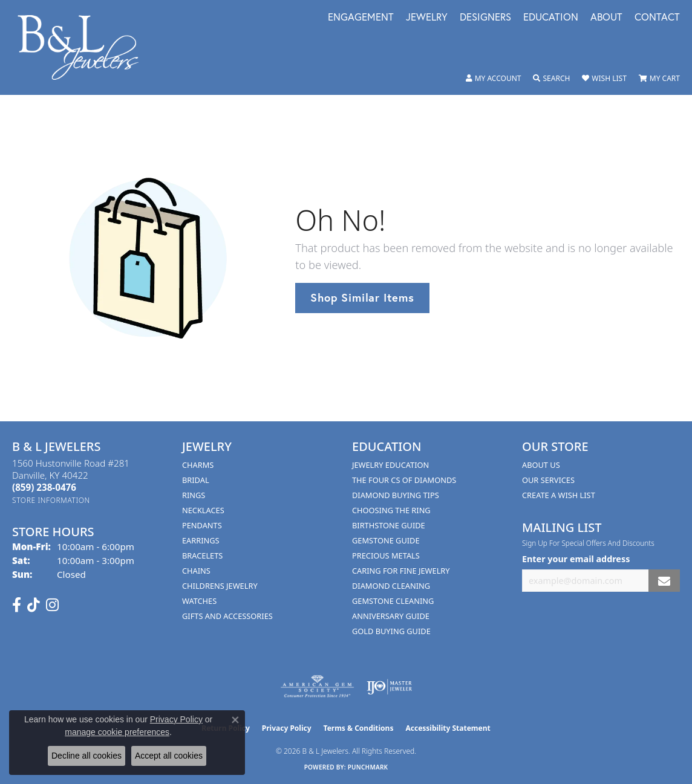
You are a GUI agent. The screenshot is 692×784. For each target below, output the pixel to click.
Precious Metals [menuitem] (386, 556)
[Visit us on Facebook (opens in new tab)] (17, 605)
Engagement (361, 18)
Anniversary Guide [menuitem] (391, 616)
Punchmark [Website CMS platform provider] (368, 767)
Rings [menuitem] (194, 495)
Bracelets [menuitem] (202, 556)
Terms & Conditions (359, 728)
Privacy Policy (287, 728)
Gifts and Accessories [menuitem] (227, 616)
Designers (485, 18)
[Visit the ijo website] (389, 687)
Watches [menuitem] (199, 601)
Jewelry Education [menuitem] (390, 465)
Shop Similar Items (362, 297)
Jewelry (427, 18)
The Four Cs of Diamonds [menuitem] (404, 480)
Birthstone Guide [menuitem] (389, 525)
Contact (657, 18)
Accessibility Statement (448, 728)
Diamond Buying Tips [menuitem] (396, 495)
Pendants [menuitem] (202, 525)
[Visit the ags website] (317, 687)
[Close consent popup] (235, 720)
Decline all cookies (86, 756)
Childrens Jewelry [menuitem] (220, 586)
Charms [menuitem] (198, 465)
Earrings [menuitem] (201, 540)
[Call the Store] (44, 487)
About (606, 18)
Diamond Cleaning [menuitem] (391, 586)
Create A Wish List (559, 495)
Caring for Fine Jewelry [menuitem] (401, 571)
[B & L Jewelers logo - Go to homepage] (84, 47)
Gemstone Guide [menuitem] (386, 540)
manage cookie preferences (117, 732)
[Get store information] (51, 500)
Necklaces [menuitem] (203, 510)
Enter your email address (576, 559)
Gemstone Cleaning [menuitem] (393, 601)
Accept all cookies (169, 756)
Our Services (548, 480)
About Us (541, 465)
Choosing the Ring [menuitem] (391, 510)
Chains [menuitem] (196, 571)
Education (551, 18)
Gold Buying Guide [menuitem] (391, 631)
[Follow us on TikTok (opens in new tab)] (34, 605)
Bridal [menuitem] (196, 480)
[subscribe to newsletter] (664, 581)
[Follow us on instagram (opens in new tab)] (52, 605)
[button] (494, 79)
